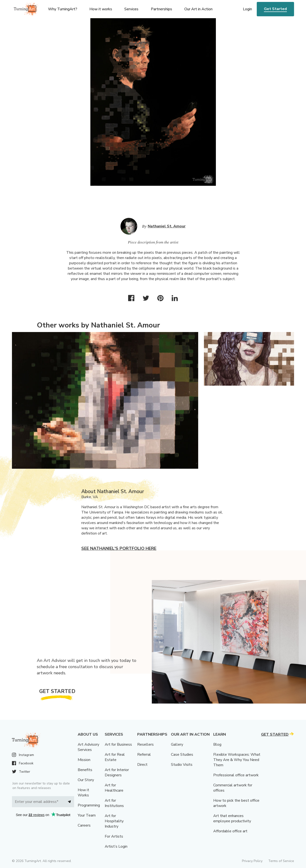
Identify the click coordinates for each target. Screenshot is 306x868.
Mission (84, 760)
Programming (89, 805)
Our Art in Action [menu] (198, 9)
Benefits (85, 770)
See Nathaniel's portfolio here (119, 548)
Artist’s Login (116, 846)
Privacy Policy (252, 861)
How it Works (83, 793)
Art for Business (118, 744)
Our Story (86, 780)
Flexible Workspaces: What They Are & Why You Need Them (237, 760)
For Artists (114, 836)
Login (247, 9)
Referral (144, 755)
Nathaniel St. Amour (167, 226)
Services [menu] (131, 9)
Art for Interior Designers (117, 772)
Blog (217, 744)
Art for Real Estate (115, 757)
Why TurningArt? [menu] (63, 9)
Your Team (87, 815)
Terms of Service (281, 861)
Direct (142, 765)
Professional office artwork (236, 775)
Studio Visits (182, 765)
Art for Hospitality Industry (114, 821)
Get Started (275, 9)
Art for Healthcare (114, 788)
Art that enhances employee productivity (232, 818)
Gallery (177, 744)
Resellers (145, 744)
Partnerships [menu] (161, 9)
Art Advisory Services (88, 747)
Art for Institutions (114, 803)
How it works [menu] (101, 9)
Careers (84, 825)
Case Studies (182, 755)
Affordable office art (230, 831)
